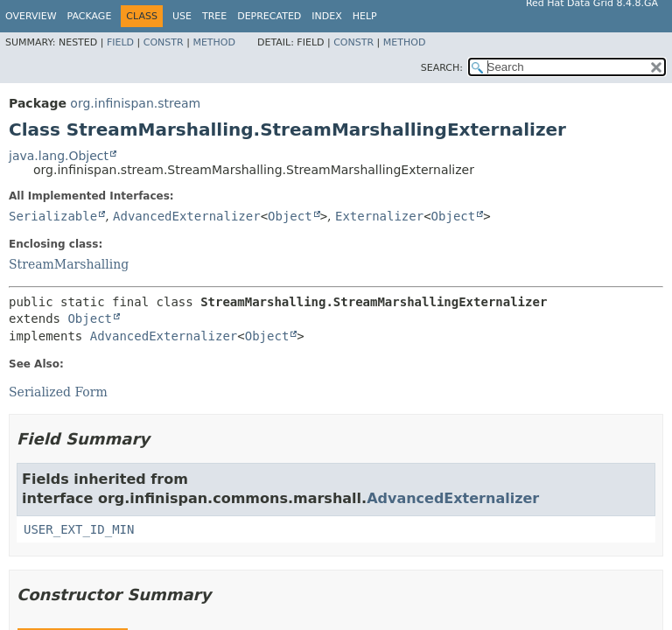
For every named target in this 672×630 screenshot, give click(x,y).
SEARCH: (442, 68)
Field (120, 42)
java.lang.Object (59, 156)
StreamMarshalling (69, 264)
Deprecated (269, 16)
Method (214, 42)
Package (90, 16)
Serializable (53, 216)
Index (326, 16)
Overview (31, 16)
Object (290, 216)
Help (365, 16)
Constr (164, 42)
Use (182, 16)
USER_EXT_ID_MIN (79, 529)
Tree (214, 16)
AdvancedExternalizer (187, 216)
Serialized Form (58, 392)
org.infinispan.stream (135, 103)
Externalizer (379, 216)
